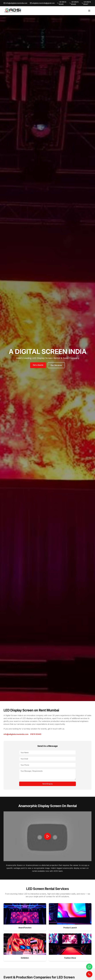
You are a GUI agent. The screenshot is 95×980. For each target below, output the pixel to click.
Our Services (56, 365)
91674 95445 (36, 734)
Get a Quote (38, 365)
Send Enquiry (47, 784)
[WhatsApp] (89, 967)
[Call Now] (89, 974)
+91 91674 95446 (74, 3)
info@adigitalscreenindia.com (15, 3)
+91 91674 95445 (62, 3)
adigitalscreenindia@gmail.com (42, 3)
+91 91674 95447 (86, 3)
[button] (47, 836)
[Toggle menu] (89, 11)
